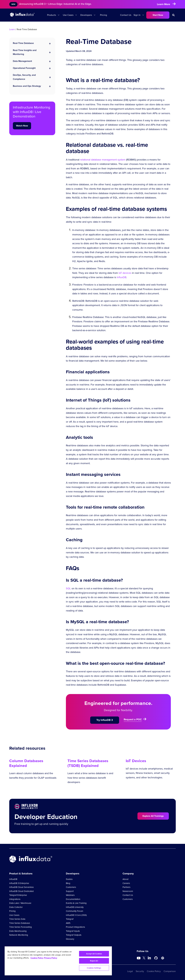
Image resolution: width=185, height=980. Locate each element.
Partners (126, 887)
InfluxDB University (75, 907)
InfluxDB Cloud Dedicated (21, 891)
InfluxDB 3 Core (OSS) (76, 915)
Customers (71, 887)
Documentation (73, 899)
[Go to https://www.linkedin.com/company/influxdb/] (149, 958)
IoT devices (125, 273)
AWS (68, 923)
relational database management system (103, 160)
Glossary (70, 939)
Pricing (103, 15)
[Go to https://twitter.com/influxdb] (144, 958)
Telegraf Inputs (73, 931)
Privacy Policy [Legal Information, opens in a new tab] (51, 958)
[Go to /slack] (163, 958)
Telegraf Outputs (74, 935)
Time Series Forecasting (21, 927)
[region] (58, 961)
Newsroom (128, 891)
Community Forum (75, 911)
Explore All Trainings (153, 816)
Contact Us (126, 15)
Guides (69, 879)
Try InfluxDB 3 (105, 720)
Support (70, 891)
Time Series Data (17, 919)
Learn (12, 29)
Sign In (137, 15)
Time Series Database (20, 923)
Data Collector (16, 907)
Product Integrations (75, 927)
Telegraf (70, 919)
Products (52, 15)
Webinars (70, 895)
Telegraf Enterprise (18, 895)
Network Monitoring (19, 935)
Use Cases (68, 15)
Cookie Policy (154, 971)
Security (140, 971)
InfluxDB (122, 277)
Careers (126, 883)
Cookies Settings (94, 968)
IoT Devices (136, 761)
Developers (86, 15)
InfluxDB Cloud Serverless (21, 887)
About (125, 879)
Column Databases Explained (26, 763)
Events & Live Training (76, 903)
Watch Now (22, 126)
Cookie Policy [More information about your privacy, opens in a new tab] (37, 958)
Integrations (15, 899)
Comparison (170, 971)
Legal (130, 971)
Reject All (94, 961)
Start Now (158, 15)
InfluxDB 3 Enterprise (19, 883)
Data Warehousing (18, 931)
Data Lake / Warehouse (20, 903)
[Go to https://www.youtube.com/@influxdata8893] (139, 958)
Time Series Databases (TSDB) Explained (88, 763)
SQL (68, 588)
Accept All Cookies (94, 954)
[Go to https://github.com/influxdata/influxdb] (156, 958)
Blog (68, 883)
